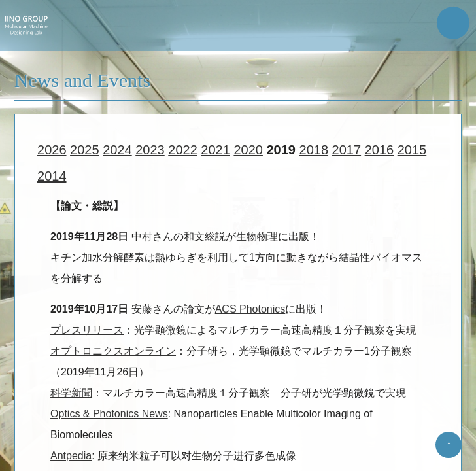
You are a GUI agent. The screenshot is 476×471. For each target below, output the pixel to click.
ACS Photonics (250, 311)
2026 (52, 152)
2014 (52, 178)
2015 (412, 152)
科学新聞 (71, 395)
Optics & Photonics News (109, 416)
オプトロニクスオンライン (113, 353)
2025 (85, 152)
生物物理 (257, 238)
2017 (347, 152)
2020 (248, 152)
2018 (314, 152)
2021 (215, 152)
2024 (117, 152)
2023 (150, 152)
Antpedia (71, 458)
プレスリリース (87, 332)
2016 (380, 152)
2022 (183, 152)
